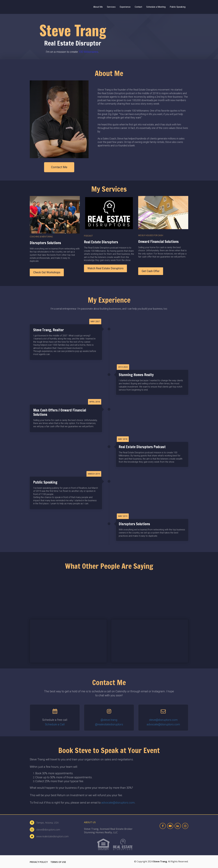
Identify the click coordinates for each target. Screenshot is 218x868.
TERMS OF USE (58, 862)
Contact (138, 7)
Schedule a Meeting (156, 7)
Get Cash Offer (151, 271)
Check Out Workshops (47, 272)
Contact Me (59, 167)
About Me (98, 7)
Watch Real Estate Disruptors (105, 268)
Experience (125, 7)
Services (111, 7)
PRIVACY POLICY (39, 862)
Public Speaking (178, 7)
